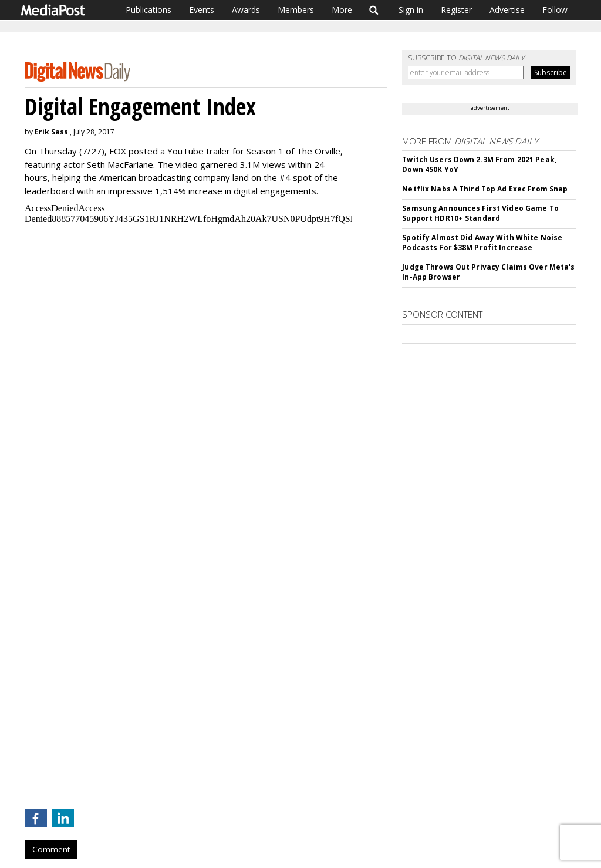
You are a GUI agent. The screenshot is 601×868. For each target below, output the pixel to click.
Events (202, 10)
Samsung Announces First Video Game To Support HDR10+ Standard (480, 213)
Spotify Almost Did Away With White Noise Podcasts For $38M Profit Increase (482, 243)
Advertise (507, 10)
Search (374, 10)
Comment (51, 849)
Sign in (411, 10)
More (342, 10)
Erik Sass (51, 132)
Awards (246, 10)
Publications (148, 10)
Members (296, 10)
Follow (555, 10)
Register (456, 10)
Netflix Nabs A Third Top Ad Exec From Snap (485, 189)
